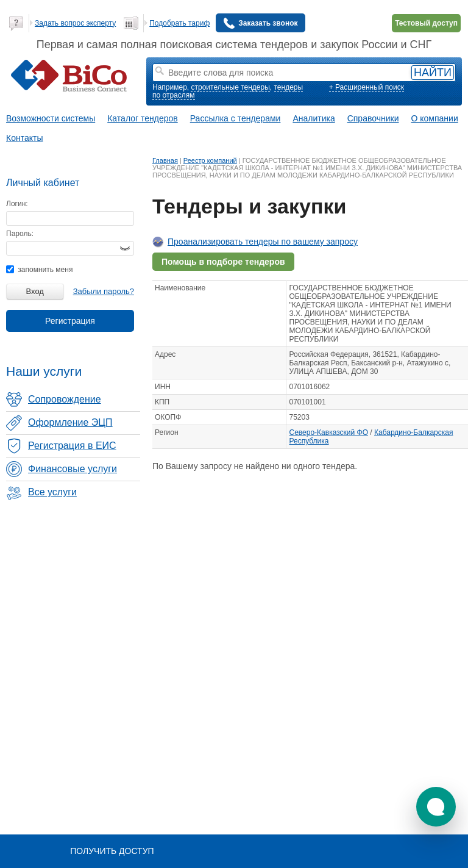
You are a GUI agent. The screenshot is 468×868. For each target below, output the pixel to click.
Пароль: (20, 234)
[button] (436, 807)
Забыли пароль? (104, 291)
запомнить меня (39, 270)
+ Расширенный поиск (367, 87)
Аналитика (314, 118)
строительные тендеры (230, 87)
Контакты (24, 138)
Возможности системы (51, 118)
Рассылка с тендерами (236, 118)
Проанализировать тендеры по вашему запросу (263, 242)
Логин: (17, 204)
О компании (435, 118)
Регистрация (70, 321)
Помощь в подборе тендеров (223, 262)
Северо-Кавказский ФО (329, 432)
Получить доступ (112, 851)
